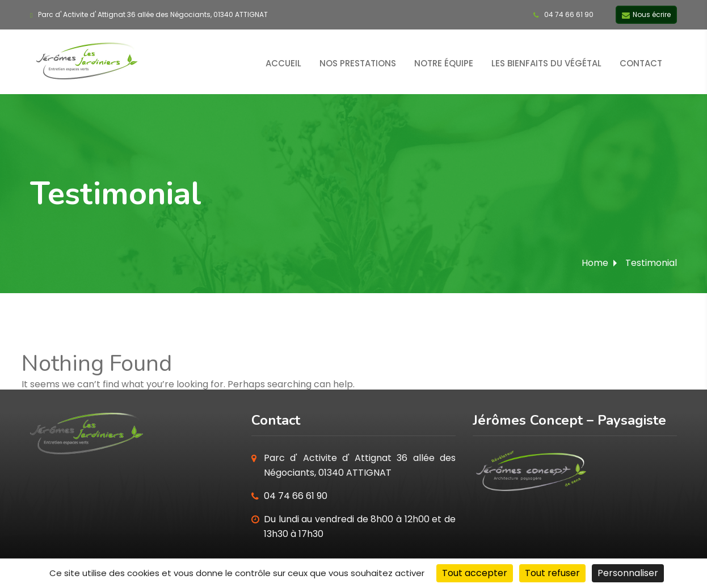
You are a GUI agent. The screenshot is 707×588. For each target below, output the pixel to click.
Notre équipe (444, 63)
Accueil (283, 63)
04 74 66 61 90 (563, 14)
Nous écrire (646, 15)
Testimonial (651, 263)
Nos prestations (358, 63)
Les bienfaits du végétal (546, 63)
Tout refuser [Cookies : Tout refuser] (552, 573)
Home (595, 263)
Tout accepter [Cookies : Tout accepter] (475, 573)
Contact (641, 63)
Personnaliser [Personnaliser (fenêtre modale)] (628, 573)
